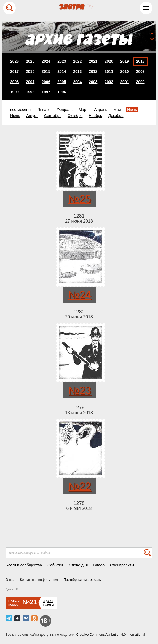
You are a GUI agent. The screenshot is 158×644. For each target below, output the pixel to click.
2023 (62, 61)
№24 (80, 295)
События (55, 565)
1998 (30, 92)
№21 (30, 602)
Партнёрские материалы (83, 580)
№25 (80, 199)
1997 (46, 92)
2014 (62, 71)
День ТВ (12, 589)
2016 (30, 71)
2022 (77, 61)
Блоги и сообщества (24, 565)
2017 (14, 71)
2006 (46, 82)
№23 (80, 390)
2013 (77, 71)
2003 (93, 82)
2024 (46, 61)
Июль (15, 116)
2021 (93, 61)
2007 (30, 82)
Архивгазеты (49, 603)
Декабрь (116, 116)
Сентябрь (53, 116)
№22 (80, 486)
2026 (14, 61)
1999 (14, 92)
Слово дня (78, 565)
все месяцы (21, 110)
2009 (140, 71)
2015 (46, 71)
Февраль (65, 110)
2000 (140, 82)
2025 (30, 61)
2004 (77, 82)
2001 (124, 82)
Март (83, 110)
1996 (62, 92)
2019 (124, 61)
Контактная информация (39, 580)
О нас (10, 580)
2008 (14, 82)
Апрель (101, 110)
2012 (93, 71)
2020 (109, 61)
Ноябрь (96, 116)
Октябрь (75, 116)
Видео (99, 565)
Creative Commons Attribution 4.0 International (111, 635)
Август (32, 116)
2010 (124, 71)
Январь (44, 110)
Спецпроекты (122, 565)
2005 (62, 82)
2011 (109, 71)
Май (117, 110)
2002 (109, 82)
